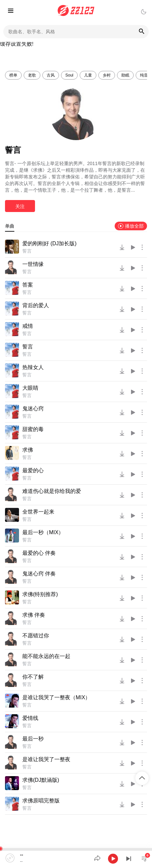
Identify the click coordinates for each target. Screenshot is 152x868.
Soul (69, 75)
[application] (76, 858)
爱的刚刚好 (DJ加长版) (49, 243)
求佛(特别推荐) (40, 594)
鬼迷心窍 (33, 409)
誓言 (27, 251)
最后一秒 (33, 739)
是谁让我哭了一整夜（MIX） (56, 697)
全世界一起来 (38, 512)
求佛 (28, 450)
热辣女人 (33, 367)
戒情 (28, 326)
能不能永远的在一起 (46, 656)
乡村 (107, 75)
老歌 (32, 75)
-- (21, 855)
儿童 (88, 75)
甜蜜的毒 (33, 429)
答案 (28, 285)
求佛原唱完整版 (41, 801)
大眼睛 (30, 388)
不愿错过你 (36, 636)
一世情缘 (33, 264)
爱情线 (30, 718)
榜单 (13, 75)
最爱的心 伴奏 (39, 553)
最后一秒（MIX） (43, 532)
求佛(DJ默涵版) (41, 780)
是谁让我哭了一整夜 (46, 759)
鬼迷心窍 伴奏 (39, 574)
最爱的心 (33, 470)
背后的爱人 (36, 305)
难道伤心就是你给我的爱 (52, 491)
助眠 (125, 75)
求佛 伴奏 (34, 615)
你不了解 (33, 677)
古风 (51, 75)
